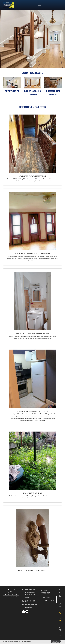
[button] (39, 5)
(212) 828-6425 (30, 601)
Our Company (60, 603)
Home (60, 591)
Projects (60, 617)
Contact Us (60, 630)
